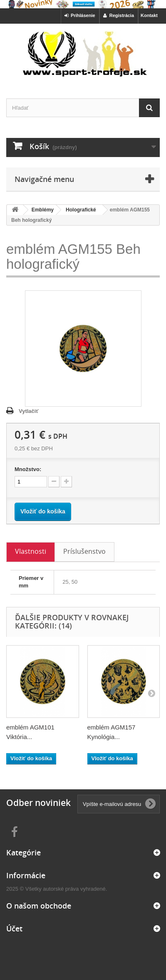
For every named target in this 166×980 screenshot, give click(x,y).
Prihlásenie (80, 15)
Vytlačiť (29, 411)
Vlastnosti (31, 551)
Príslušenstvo (84, 551)
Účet (14, 928)
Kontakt (149, 15)
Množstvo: (28, 469)
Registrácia (119, 15)
